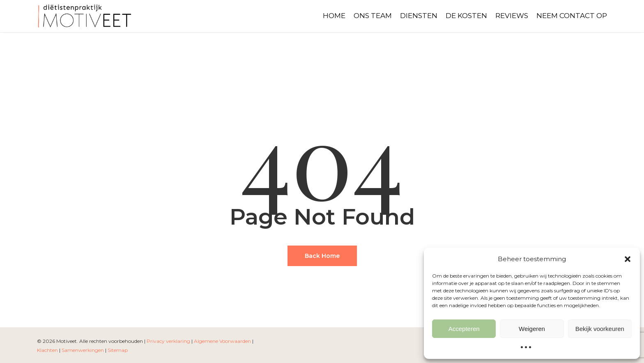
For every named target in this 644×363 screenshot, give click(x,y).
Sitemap (118, 350)
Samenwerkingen (83, 350)
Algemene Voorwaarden (222, 341)
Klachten (47, 350)
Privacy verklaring (168, 341)
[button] (628, 259)
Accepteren (464, 329)
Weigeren (532, 329)
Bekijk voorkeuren (600, 329)
